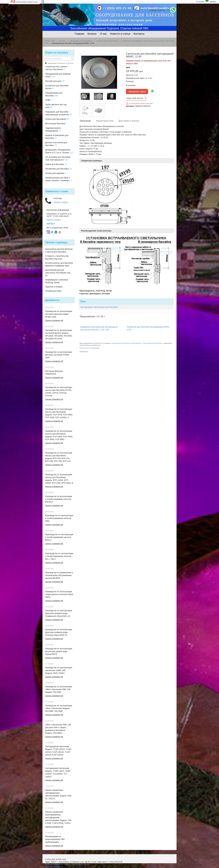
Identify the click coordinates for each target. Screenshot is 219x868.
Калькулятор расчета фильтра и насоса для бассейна (59, 250)
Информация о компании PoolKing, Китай (57, 281)
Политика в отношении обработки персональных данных (67, 864)
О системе (200, 2)
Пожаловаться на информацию (90, 348)
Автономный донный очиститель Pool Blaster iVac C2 (58, 273)
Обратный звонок (135, 98)
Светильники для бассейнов (107, 41)
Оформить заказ (137, 91)
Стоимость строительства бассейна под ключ (57, 257)
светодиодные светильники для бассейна (99, 307)
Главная (79, 34)
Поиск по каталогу (57, 53)
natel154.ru (51, 223)
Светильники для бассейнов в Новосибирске (126, 343)
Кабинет (213, 2)
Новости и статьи (120, 34)
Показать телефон (61, 202)
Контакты (139, 34)
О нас (103, 34)
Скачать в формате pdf (54, 320)
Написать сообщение (54, 867)
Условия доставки (53, 291)
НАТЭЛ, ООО (50, 41)
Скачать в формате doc (54, 378)
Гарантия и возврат (54, 287)
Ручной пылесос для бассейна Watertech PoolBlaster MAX (59, 264)
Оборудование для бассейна (81, 41)
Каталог (92, 34)
